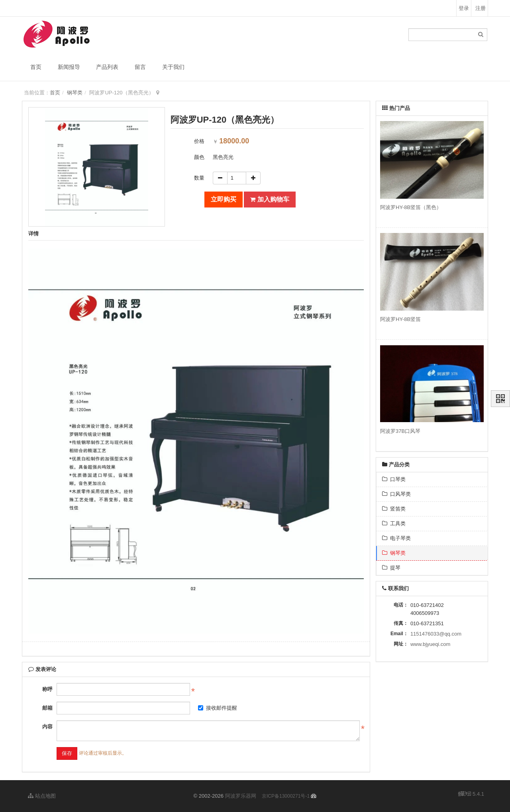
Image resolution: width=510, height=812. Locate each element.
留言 (140, 67)
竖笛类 (394, 509)
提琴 (391, 568)
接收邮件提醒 (218, 708)
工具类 (394, 523)
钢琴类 (75, 93)
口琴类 (394, 479)
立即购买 (224, 199)
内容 (47, 727)
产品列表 (107, 67)
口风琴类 (396, 494)
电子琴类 (396, 538)
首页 (36, 67)
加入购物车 (270, 199)
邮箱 (47, 708)
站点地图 (42, 796)
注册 (481, 8)
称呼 (47, 689)
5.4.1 (471, 794)
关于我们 (173, 67)
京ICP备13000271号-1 (286, 796)
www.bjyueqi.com (430, 644)
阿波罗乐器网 (241, 796)
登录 (464, 8)
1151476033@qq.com (436, 634)
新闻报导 (69, 67)
